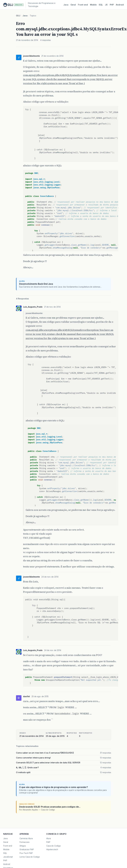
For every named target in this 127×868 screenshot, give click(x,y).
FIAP (48, 842)
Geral (73, 5)
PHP (112, 5)
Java (66, 5)
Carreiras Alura (26, 838)
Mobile (93, 5)
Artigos (23, 846)
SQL (101, 5)
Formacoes (25, 842)
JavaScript (8, 857)
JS (106, 5)
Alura (49, 838)
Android (120, 5)
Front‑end (83, 5)
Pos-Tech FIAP (26, 853)
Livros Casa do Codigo (30, 857)
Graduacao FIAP (27, 849)
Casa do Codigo (54, 846)
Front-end (8, 846)
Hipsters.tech (52, 849)
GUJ (18, 16)
